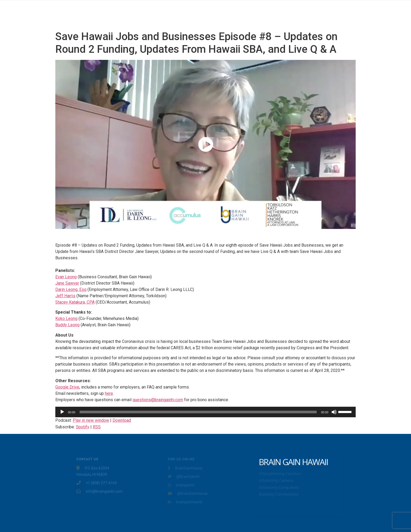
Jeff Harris (65, 296)
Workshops (266, 14)
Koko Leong (66, 318)
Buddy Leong (67, 325)
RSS (97, 427)
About (243, 14)
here (109, 393)
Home (163, 14)
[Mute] (334, 412)
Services (187, 14)
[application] (205, 412)
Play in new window (91, 420)
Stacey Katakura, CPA (75, 302)
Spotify (83, 427)
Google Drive (67, 387)
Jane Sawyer (67, 283)
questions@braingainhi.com (158, 400)
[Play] (62, 412)
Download (122, 420)
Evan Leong (66, 277)
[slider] (198, 412)
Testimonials (217, 14)
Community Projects (306, 14)
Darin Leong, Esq (71, 289)
